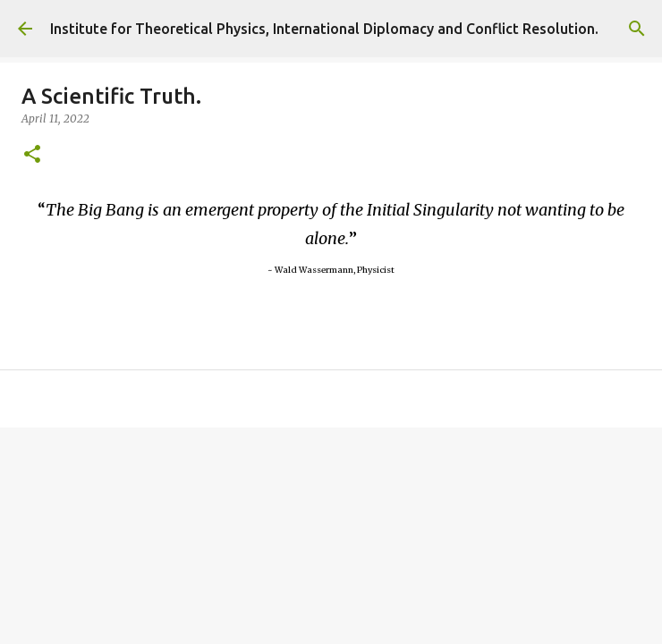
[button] (32, 155)
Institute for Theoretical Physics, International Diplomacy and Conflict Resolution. (324, 29)
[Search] (637, 29)
